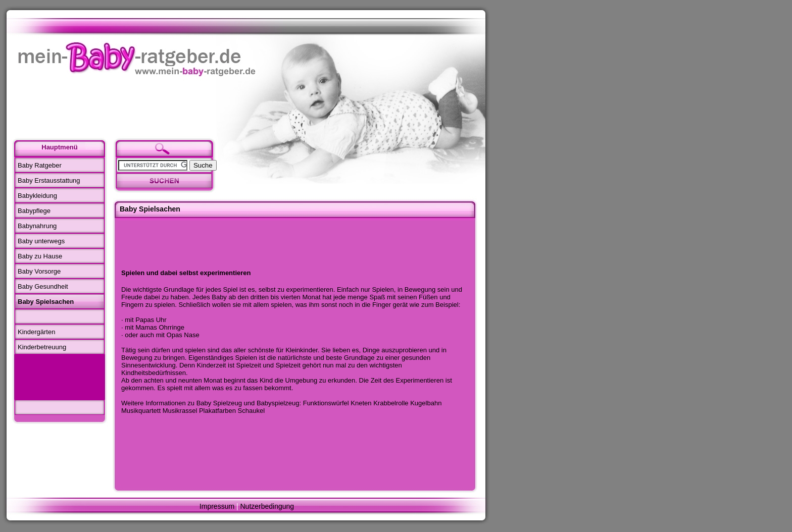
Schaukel (251, 411)
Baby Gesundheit (43, 286)
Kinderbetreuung (42, 347)
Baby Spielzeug (219, 403)
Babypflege (34, 211)
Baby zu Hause (40, 256)
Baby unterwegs (41, 241)
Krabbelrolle (391, 403)
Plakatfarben (217, 411)
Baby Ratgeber (40, 165)
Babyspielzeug (278, 403)
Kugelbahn (426, 403)
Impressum (217, 506)
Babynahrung (37, 226)
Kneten (361, 403)
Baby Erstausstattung (49, 180)
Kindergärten (36, 332)
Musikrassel (180, 411)
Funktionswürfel (326, 403)
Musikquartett (141, 411)
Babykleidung (37, 196)
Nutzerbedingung (267, 506)
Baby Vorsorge (39, 271)
